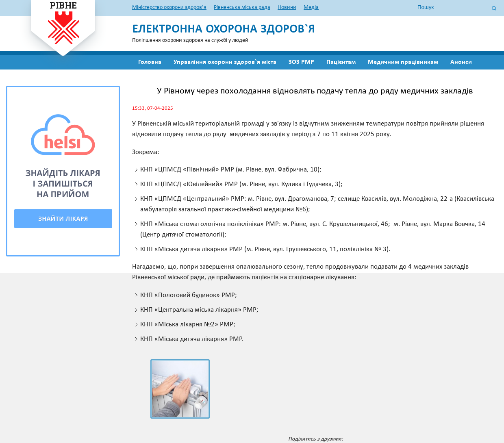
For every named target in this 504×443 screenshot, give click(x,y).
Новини (287, 8)
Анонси (461, 62)
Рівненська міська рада (242, 8)
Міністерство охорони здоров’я (169, 8)
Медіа (311, 8)
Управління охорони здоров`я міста (225, 62)
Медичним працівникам (403, 62)
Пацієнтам (341, 62)
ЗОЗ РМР (301, 62)
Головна (150, 62)
